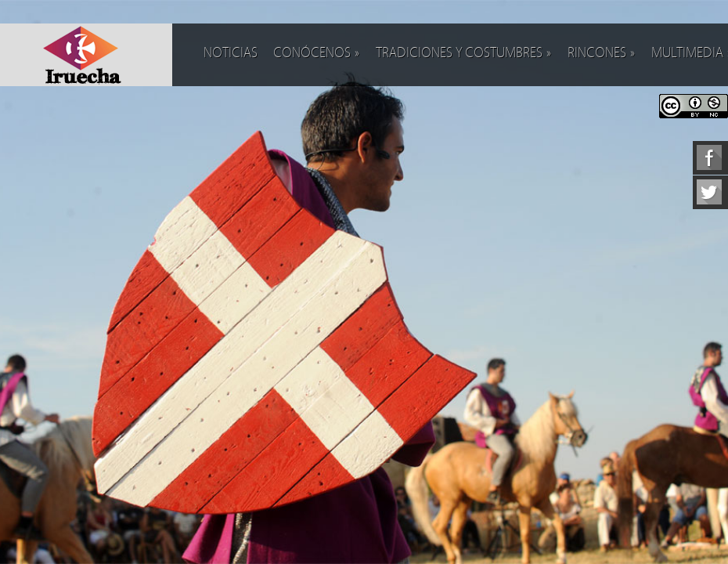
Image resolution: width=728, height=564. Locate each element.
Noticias (231, 53)
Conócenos (317, 53)
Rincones (602, 53)
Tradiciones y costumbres (464, 53)
